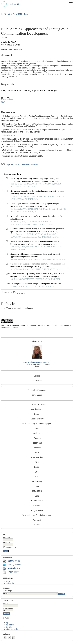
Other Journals (12, 629)
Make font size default (9, 637)
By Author (10, 625)
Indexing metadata (15, 565)
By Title (9, 627)
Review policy (13, 572)
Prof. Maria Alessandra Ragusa (37, 362)
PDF (3, 102)
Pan (26, 14)
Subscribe (10, 583)
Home (4, 14)
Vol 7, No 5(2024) (15, 14)
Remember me (11, 548)
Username (7, 537)
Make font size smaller (5, 637)
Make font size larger (14, 637)
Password (6, 542)
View (8, 581)
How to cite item (14, 568)
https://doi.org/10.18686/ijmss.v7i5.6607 (23, 164)
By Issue (10, 623)
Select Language (9, 591)
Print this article (13, 561)
